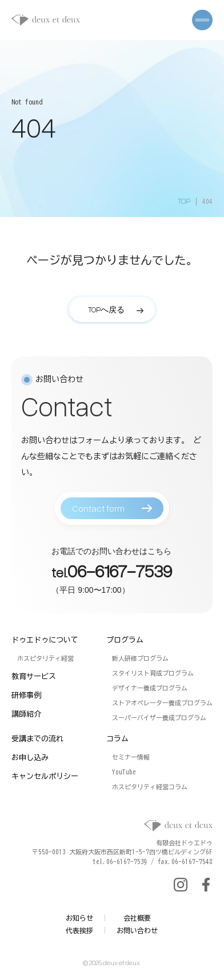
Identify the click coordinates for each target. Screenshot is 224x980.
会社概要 (137, 918)
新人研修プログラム (140, 658)
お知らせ (79, 918)
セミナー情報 (131, 757)
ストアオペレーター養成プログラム (162, 703)
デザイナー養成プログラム (150, 688)
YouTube (124, 772)
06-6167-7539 (120, 575)
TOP (184, 201)
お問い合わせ (137, 930)
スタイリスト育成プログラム (153, 673)
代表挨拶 (79, 930)
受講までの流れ (37, 739)
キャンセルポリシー (45, 776)
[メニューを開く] (202, 20)
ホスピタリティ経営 (45, 658)
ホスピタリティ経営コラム (150, 787)
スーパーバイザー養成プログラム (159, 718)
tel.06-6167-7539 (120, 861)
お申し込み (30, 758)
